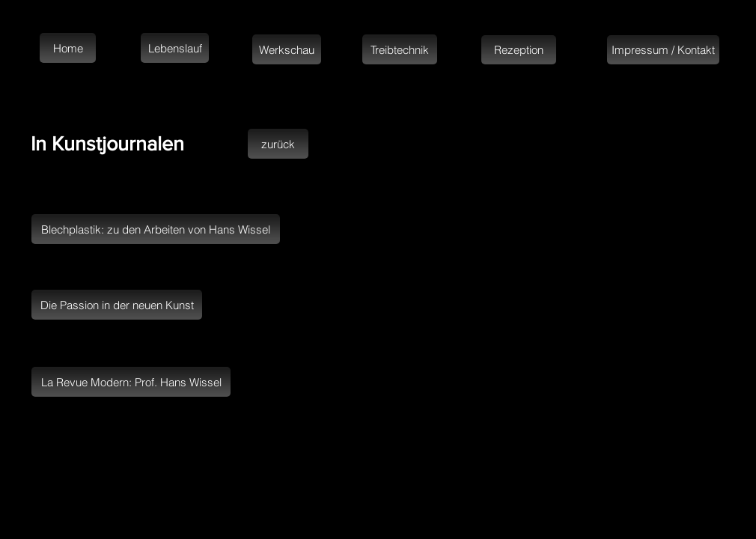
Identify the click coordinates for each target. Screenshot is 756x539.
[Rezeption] (519, 50)
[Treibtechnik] (400, 49)
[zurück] (278, 144)
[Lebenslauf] (175, 48)
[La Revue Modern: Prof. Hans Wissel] (131, 382)
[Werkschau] (287, 49)
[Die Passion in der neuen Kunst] (117, 305)
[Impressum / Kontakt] (663, 50)
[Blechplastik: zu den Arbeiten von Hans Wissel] (156, 229)
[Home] (68, 48)
